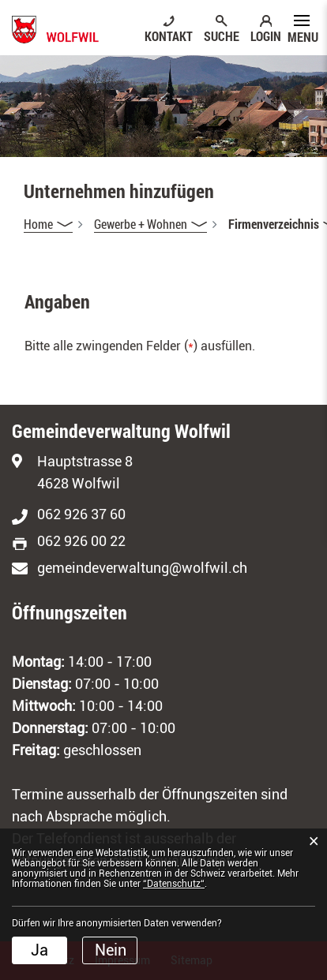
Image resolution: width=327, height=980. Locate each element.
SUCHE (222, 36)
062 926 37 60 (81, 514)
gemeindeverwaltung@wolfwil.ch (142, 568)
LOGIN (266, 36)
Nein (111, 950)
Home (38, 224)
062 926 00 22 (81, 541)
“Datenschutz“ (174, 884)
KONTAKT (169, 36)
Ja (39, 950)
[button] (150, 224)
